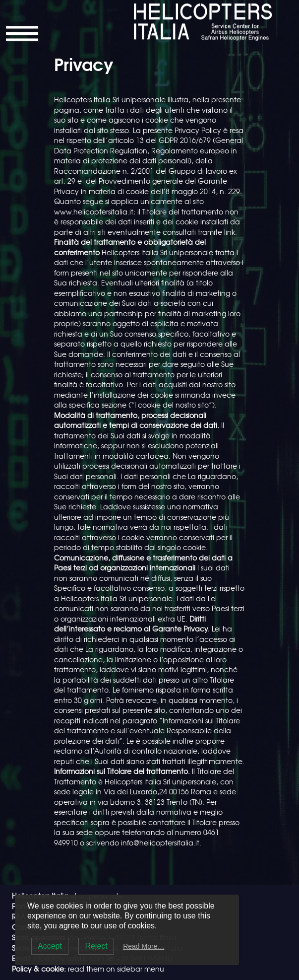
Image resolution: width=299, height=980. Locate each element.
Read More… (144, 946)
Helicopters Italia (181, 8)
